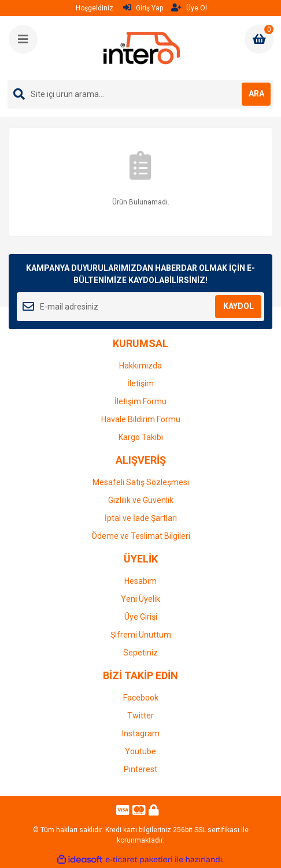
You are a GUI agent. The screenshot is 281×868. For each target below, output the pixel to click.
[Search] (140, 94)
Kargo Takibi (141, 437)
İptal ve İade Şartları (141, 518)
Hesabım (140, 581)
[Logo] (142, 48)
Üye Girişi (141, 617)
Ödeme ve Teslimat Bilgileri (141, 536)
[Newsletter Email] (140, 307)
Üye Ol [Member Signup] (189, 8)
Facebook (141, 698)
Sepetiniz (140, 653)
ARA (256, 94)
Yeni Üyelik (140, 599)
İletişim (140, 383)
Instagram (141, 733)
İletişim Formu (140, 401)
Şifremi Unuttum (141, 635)
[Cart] (259, 39)
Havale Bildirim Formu (141, 419)
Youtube (140, 751)
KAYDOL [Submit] (239, 306)
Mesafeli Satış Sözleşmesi (141, 482)
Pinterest (140, 769)
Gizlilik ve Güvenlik (141, 500)
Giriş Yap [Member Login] (143, 8)
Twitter (140, 716)
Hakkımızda (140, 366)
